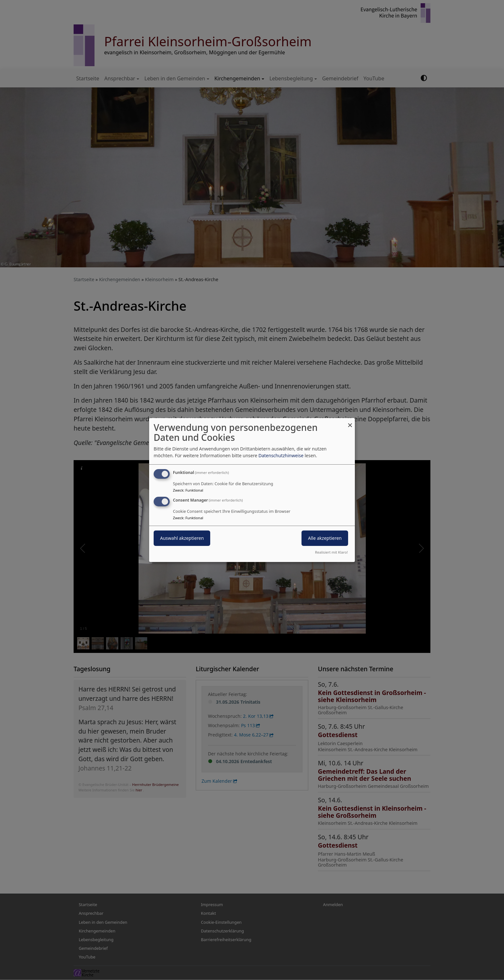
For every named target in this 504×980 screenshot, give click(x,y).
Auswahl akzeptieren (182, 538)
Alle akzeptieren (325, 538)
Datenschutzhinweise (281, 455)
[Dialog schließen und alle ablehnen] (350, 422)
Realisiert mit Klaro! (331, 552)
